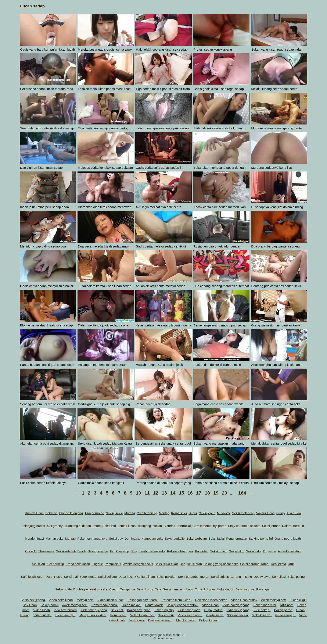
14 (173, 493)
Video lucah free (142, 615)
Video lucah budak (110, 600)
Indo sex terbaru (65, 610)
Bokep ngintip (164, 610)
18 (207, 493)
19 (216, 493)
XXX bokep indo (189, 610)
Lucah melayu (131, 605)
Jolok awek (136, 620)
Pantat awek (154, 605)
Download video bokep (211, 600)
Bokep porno (283, 610)
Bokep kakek (208, 620)
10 (139, 493)
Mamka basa (186, 620)
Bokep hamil (49, 605)
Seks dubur (166, 615)
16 (190, 493)
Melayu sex (85, 600)
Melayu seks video (93, 615)
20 (224, 493)
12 (156, 493)
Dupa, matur (213, 610)
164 (242, 493)
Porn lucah (118, 615)
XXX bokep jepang (94, 610)
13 (164, 493)
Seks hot (117, 610)
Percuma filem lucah (176, 600)
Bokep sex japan (139, 610)
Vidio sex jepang (33, 600)
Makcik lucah (261, 615)
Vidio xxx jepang (238, 610)
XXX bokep (262, 610)
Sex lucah (30, 605)
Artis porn (287, 605)
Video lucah (210, 605)
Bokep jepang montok (182, 605)
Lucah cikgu (298, 600)
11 (147, 493)
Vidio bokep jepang (236, 605)
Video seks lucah (61, 600)
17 (199, 493)
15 (182, 493)
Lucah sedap (32, 6)
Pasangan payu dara (143, 600)
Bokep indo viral (265, 605)
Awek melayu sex (273, 600)
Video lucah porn (190, 615)
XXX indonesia (237, 615)
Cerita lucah (215, 615)
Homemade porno (104, 605)
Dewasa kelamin (160, 620)
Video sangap (285, 615)
